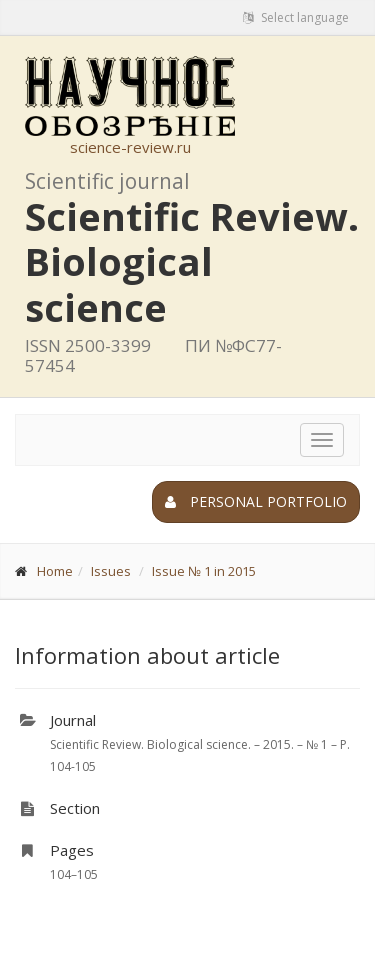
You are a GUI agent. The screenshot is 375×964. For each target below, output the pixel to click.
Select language (296, 17)
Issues (111, 571)
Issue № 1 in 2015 (204, 571)
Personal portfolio (256, 501)
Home (55, 571)
